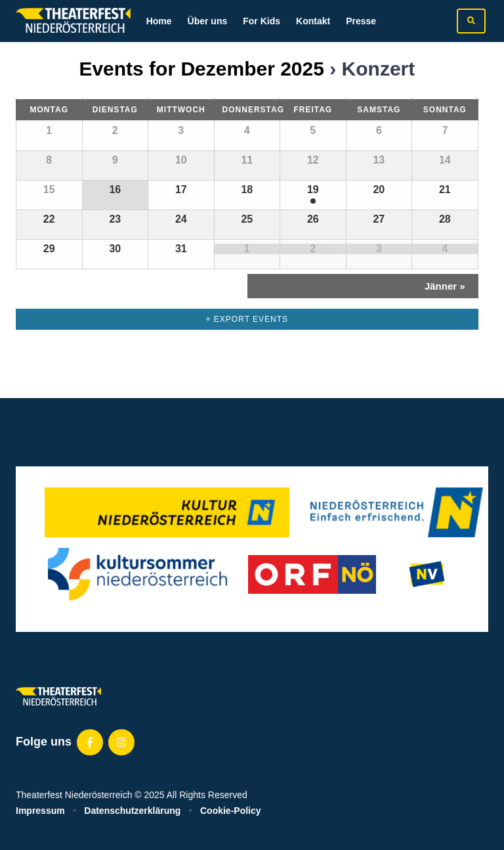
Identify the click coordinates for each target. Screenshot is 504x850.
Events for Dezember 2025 (201, 69)
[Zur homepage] (73, 21)
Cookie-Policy (231, 811)
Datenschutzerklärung (132, 811)
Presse (361, 21)
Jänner (445, 286)
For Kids (262, 21)
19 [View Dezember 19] (313, 190)
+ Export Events (247, 319)
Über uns (208, 21)
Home (159, 21)
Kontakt (313, 21)
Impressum (40, 811)
